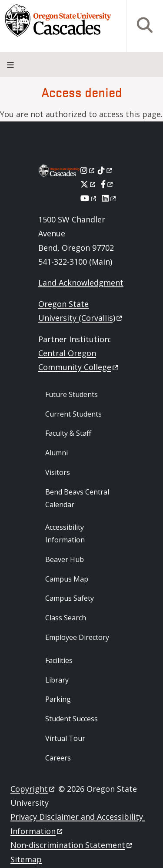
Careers (58, 758)
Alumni (57, 453)
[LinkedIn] (109, 198)
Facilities (59, 660)
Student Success (72, 719)
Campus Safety (70, 598)
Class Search (66, 618)
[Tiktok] (105, 170)
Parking (58, 699)
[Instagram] (88, 170)
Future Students (72, 394)
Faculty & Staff (68, 433)
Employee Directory (77, 637)
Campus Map (67, 579)
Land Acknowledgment (81, 283)
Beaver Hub (65, 559)
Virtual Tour (65, 738)
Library (57, 680)
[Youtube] (89, 198)
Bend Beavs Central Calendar (77, 498)
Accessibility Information (65, 533)
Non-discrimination (72, 845)
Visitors (58, 472)
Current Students (73, 414)
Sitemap (26, 859)
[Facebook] (107, 184)
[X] (88, 184)
